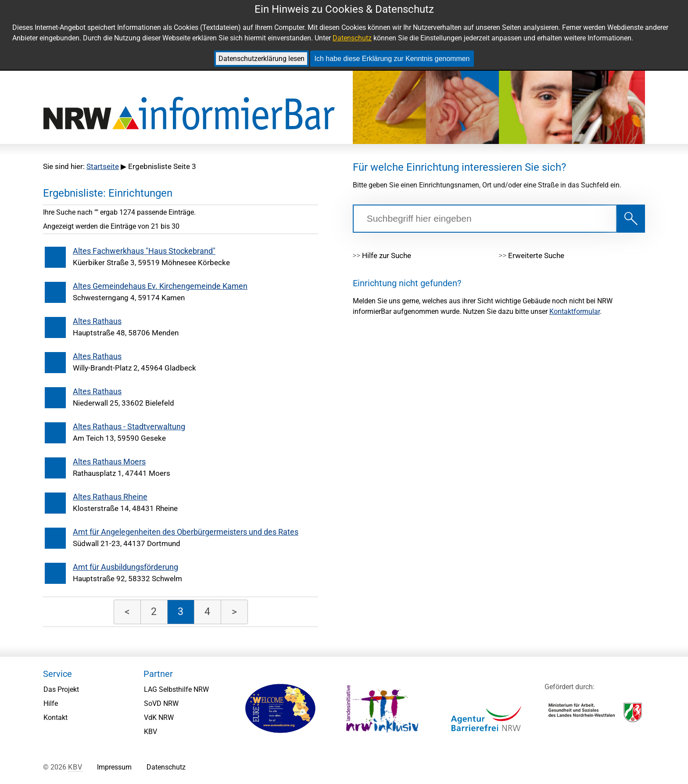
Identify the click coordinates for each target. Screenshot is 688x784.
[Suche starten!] (631, 219)
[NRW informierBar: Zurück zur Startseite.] (189, 114)
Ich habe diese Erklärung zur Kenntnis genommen (392, 59)
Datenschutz (352, 38)
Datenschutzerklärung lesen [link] (262, 59)
